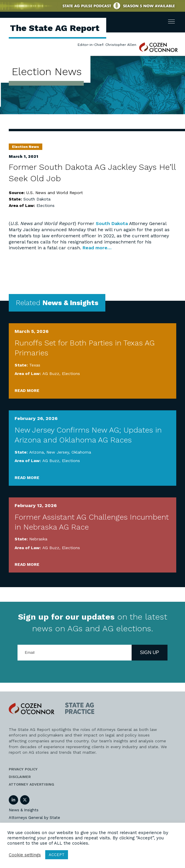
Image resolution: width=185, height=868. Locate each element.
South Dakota (37, 199)
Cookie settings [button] (25, 855)
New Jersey (58, 452)
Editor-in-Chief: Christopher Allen (107, 45)
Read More (27, 390)
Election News (26, 147)
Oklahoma (81, 452)
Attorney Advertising (31, 784)
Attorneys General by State (34, 818)
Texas (35, 365)
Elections (46, 205)
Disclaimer (20, 777)
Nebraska (38, 539)
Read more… (97, 248)
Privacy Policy (23, 769)
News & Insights (24, 810)
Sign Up (150, 652)
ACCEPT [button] (57, 855)
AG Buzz (51, 374)
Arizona (36, 452)
